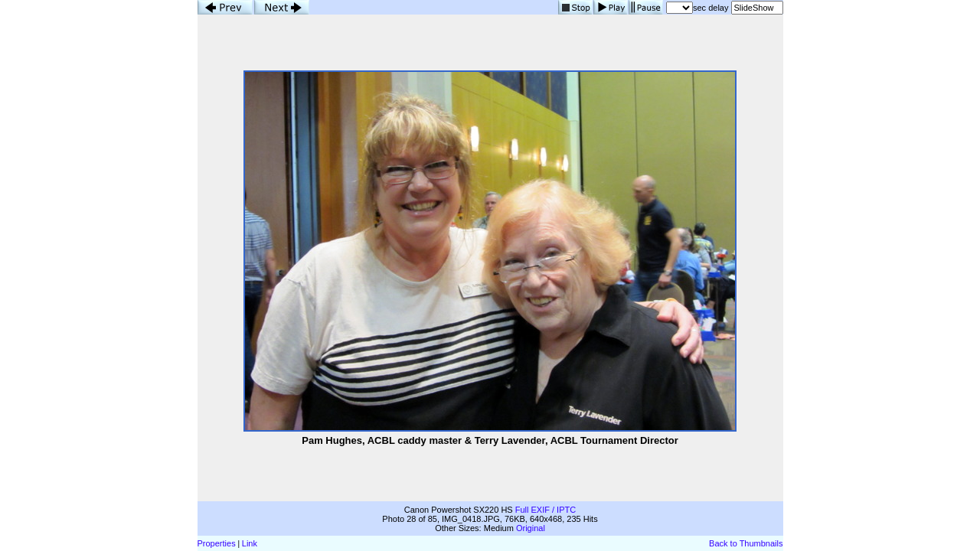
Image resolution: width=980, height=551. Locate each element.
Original (531, 528)
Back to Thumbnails (746, 543)
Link (250, 543)
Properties (217, 543)
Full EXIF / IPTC (546, 510)
